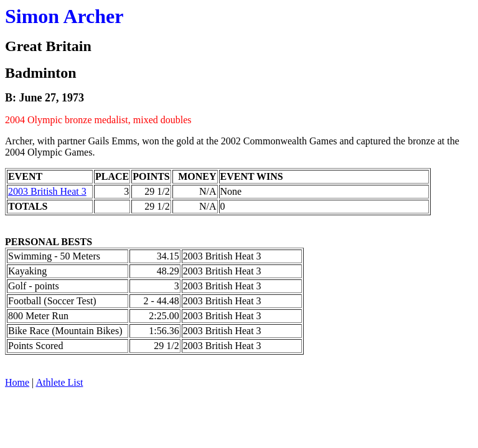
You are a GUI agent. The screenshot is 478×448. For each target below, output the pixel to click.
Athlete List (59, 382)
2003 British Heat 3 (47, 191)
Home (17, 382)
